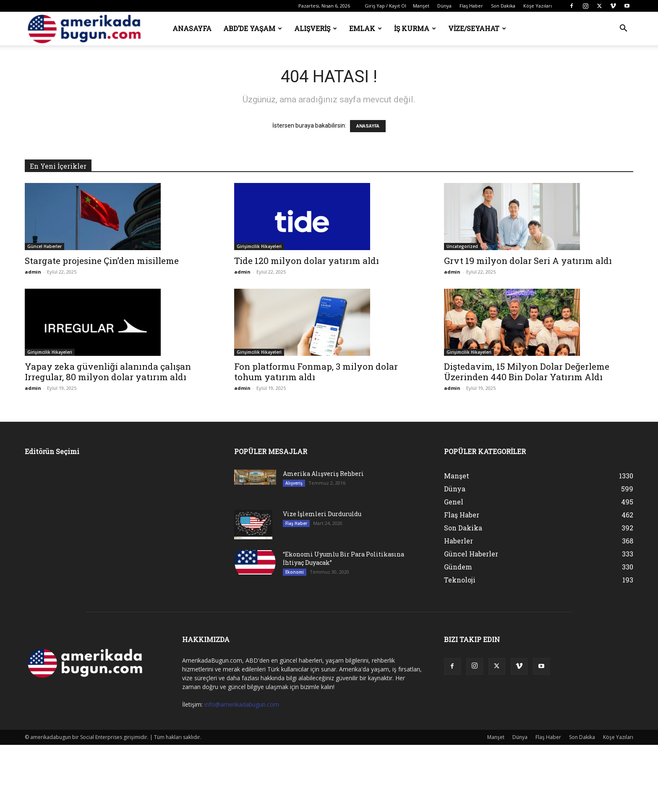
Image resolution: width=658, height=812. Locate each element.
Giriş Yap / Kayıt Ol (385, 6)
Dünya (444, 6)
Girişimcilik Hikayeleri (259, 246)
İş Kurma (415, 28)
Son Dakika (503, 6)
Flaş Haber (471, 6)
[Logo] (87, 29)
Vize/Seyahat (477, 28)
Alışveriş (316, 28)
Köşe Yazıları (538, 6)
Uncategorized (462, 246)
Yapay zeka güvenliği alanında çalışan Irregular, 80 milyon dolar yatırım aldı (108, 372)
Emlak (366, 28)
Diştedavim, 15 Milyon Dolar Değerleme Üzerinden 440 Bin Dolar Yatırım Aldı (527, 372)
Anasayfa (192, 28)
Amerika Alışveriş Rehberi (323, 474)
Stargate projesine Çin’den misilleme (102, 261)
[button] (623, 29)
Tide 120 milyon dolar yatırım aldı (307, 261)
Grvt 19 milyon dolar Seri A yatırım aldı (528, 261)
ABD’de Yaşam (253, 28)
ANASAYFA (368, 126)
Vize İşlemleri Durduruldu (322, 514)
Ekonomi (295, 572)
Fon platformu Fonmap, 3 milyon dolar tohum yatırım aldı (316, 372)
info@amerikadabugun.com (242, 704)
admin (33, 272)
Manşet (421, 6)
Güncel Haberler (44, 246)
